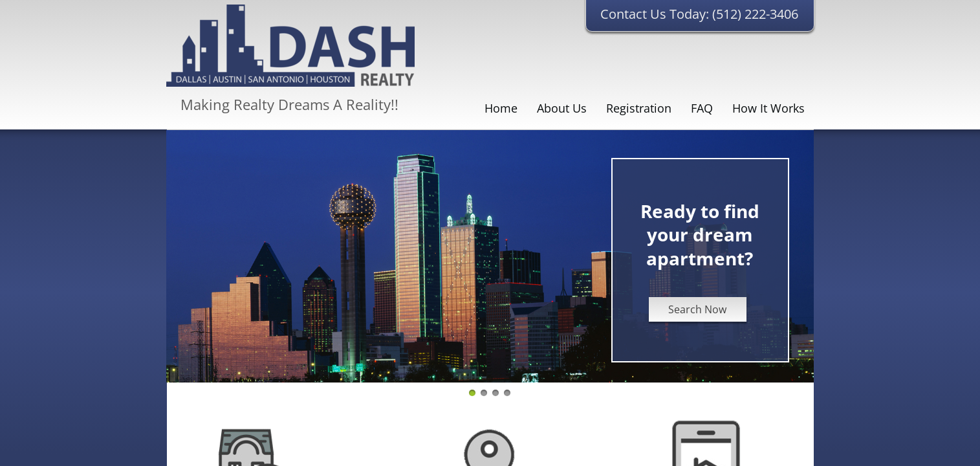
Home (501, 108)
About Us (562, 108)
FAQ (702, 108)
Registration (639, 108)
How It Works (768, 108)
